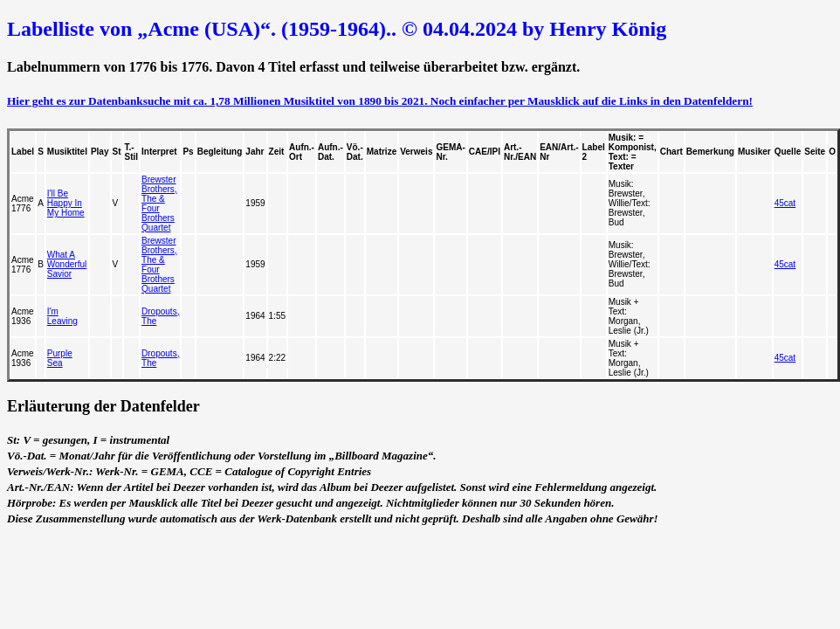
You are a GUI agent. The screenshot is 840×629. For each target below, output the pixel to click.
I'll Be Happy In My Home (66, 203)
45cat (785, 203)
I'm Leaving (62, 316)
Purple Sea (60, 358)
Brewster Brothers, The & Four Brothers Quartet (159, 204)
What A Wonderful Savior (67, 264)
